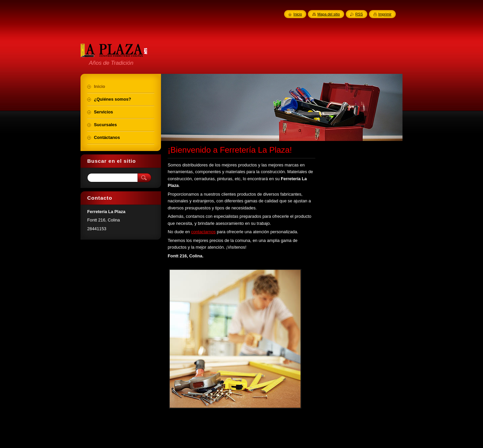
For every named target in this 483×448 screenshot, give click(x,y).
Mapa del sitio (329, 14)
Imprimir (385, 14)
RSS (359, 14)
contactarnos (203, 232)
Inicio (298, 14)
